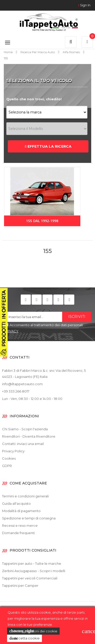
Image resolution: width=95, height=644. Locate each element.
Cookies (9, 458)
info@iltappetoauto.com (22, 384)
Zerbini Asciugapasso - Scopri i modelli (34, 571)
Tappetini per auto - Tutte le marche (32, 563)
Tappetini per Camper (20, 586)
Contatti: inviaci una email (23, 444)
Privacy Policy (13, 451)
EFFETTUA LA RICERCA (48, 146)
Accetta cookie (25, 638)
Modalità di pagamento (21, 511)
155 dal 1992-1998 (42, 221)
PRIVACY (11, 331)
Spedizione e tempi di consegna (29, 518)
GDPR (7, 466)
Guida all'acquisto (16, 503)
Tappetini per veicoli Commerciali (30, 578)
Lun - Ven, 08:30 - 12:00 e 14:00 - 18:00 (32, 399)
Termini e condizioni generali (25, 496)
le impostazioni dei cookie (33, 631)
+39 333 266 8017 (16, 391)
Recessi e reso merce (20, 525)
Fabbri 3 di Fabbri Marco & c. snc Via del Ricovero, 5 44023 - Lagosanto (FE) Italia (44, 374)
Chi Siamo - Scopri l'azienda (25, 429)
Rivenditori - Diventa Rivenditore (29, 436)
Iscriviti (77, 317)
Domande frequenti (18, 533)
